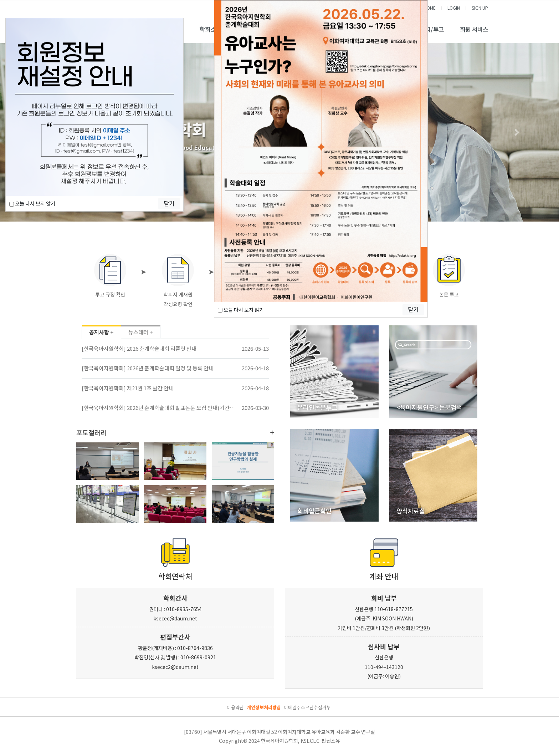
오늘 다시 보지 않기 (32, 203)
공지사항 (101, 332)
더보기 (272, 432)
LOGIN (454, 8)
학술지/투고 (429, 29)
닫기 (169, 203)
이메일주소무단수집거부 (307, 707)
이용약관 (235, 707)
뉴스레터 (141, 332)
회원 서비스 (474, 29)
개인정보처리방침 (264, 707)
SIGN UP (480, 8)
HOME (430, 8)
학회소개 (210, 29)
